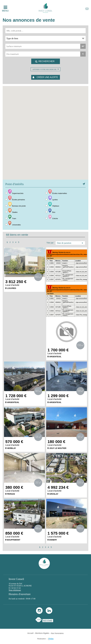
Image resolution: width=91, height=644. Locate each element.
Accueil (30, 633)
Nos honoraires (57, 633)
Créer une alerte (47, 77)
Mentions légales (42, 633)
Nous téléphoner (15, 590)
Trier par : (50, 243)
